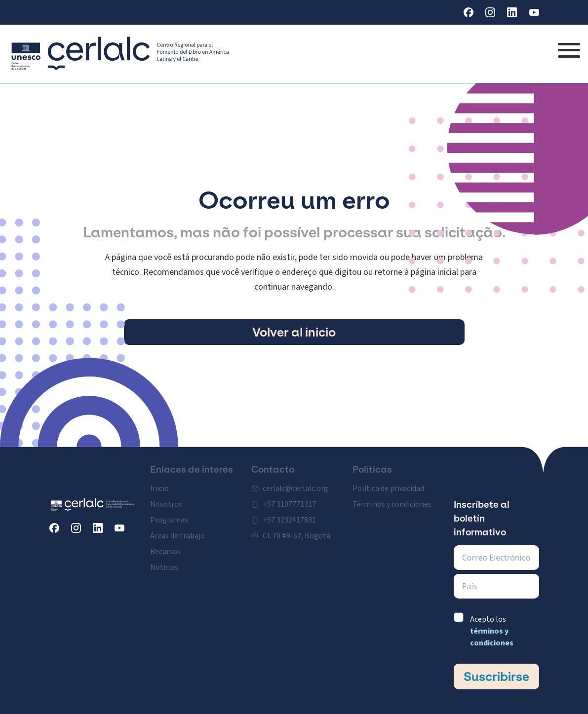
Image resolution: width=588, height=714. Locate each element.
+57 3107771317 (289, 499)
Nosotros (166, 499)
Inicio (159, 484)
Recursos (165, 547)
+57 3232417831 (289, 515)
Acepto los (492, 631)
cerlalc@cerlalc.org (295, 484)
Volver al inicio (294, 332)
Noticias (164, 563)
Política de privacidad (388, 484)
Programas (169, 515)
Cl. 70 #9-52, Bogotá (296, 531)
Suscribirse (496, 676)
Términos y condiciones (392, 499)
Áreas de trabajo (177, 531)
